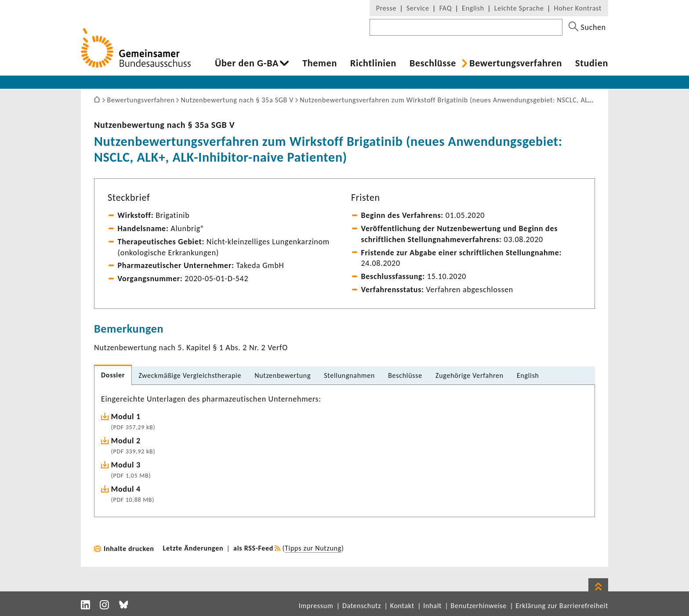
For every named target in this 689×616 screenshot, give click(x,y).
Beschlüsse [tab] (405, 375)
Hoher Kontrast (578, 8)
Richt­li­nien (373, 63)
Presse (386, 8)
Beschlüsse (433, 63)
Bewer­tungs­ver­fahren (516, 63)
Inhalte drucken (129, 549)
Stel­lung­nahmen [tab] (349, 375)
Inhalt (432, 606)
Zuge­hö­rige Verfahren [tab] (470, 375)
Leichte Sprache (519, 8)
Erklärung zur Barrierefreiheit (562, 606)
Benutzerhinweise (479, 606)
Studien (592, 63)
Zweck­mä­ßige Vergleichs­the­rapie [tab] (190, 375)
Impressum (316, 606)
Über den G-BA (247, 63)
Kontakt (402, 606)
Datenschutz (362, 606)
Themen (320, 63)
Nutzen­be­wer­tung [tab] (283, 375)
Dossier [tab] (113, 375)
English (473, 8)
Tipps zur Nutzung (313, 548)
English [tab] (528, 375)
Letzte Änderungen (193, 548)
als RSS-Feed (253, 548)
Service (418, 8)
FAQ (446, 8)
